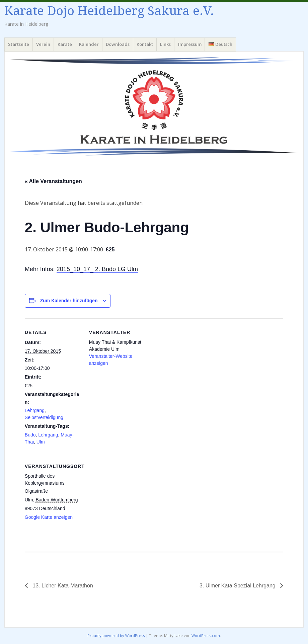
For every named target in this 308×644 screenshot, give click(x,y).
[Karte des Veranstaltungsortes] (124, 498)
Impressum (190, 44)
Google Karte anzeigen (49, 517)
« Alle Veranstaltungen (53, 181)
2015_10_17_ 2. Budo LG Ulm (97, 269)
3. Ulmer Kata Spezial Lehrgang (238, 586)
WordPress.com (206, 635)
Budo (30, 435)
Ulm (41, 442)
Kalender (89, 44)
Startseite (19, 44)
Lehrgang (35, 410)
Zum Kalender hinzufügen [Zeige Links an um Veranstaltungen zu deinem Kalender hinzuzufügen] (69, 301)
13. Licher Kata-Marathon (62, 586)
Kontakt (145, 44)
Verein (43, 44)
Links (165, 44)
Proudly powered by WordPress (116, 635)
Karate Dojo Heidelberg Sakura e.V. (109, 11)
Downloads (118, 44)
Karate (65, 44)
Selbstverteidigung (44, 417)
